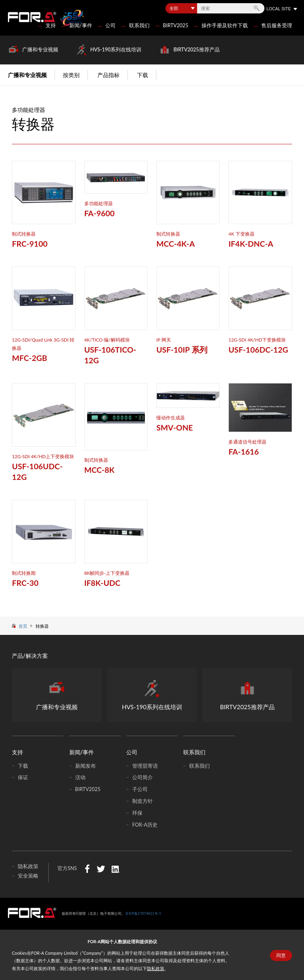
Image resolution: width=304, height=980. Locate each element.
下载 (142, 75)
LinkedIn (116, 869)
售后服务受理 (277, 25)
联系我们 (139, 25)
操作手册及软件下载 (225, 25)
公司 (110, 25)
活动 (80, 777)
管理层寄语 (145, 766)
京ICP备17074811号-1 (143, 913)
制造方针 (142, 801)
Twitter (101, 869)
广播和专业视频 (40, 50)
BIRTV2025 (176, 25)
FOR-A (32, 17)
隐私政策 (156, 968)
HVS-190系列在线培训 (116, 50)
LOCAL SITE (279, 9)
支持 (51, 25)
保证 (23, 777)
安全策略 (28, 876)
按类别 (71, 75)
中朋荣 (32, 913)
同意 (281, 955)
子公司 (140, 789)
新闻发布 (85, 766)
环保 (137, 813)
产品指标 (108, 75)
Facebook (87, 869)
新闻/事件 (81, 25)
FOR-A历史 (145, 825)
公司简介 (142, 777)
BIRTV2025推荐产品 (196, 50)
